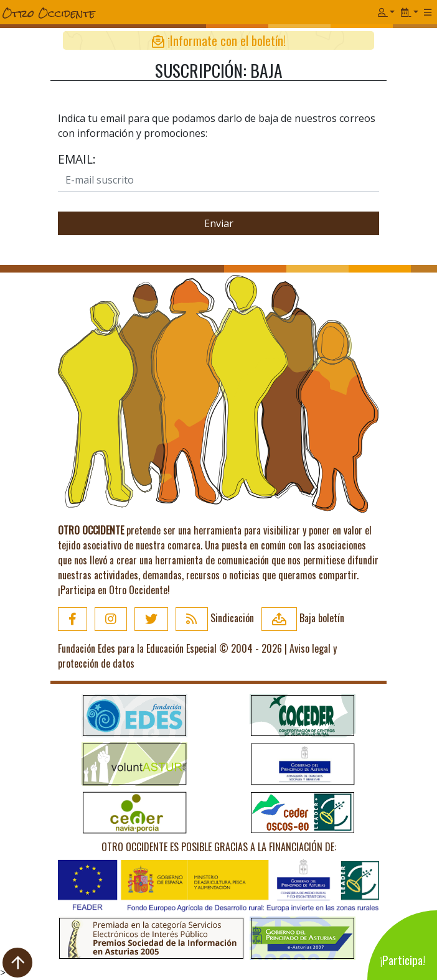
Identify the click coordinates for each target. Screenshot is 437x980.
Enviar (219, 223)
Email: (77, 159)
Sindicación (215, 618)
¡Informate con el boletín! (219, 40)
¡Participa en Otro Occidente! (114, 590)
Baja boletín (303, 618)
